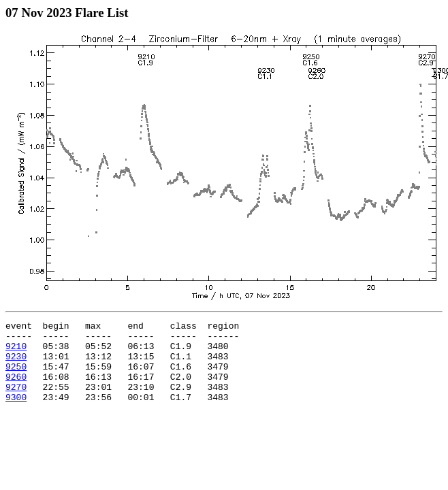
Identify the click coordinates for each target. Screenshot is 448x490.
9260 (16, 389)
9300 (16, 413)
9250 (16, 376)
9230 (16, 364)
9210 (16, 352)
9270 (16, 401)
